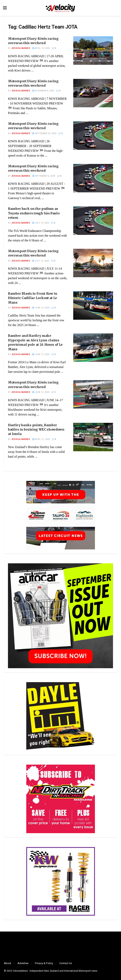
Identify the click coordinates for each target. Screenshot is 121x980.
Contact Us (66, 963)
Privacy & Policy (44, 963)
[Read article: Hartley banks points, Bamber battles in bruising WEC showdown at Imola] (93, 437)
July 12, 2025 (41, 261)
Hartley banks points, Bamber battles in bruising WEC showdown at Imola (36, 429)
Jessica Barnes (21, 48)
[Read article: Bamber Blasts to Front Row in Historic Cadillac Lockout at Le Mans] (93, 306)
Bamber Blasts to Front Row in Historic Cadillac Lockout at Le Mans (33, 298)
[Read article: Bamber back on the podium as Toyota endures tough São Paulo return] (93, 221)
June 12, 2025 (41, 354)
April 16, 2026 (41, 48)
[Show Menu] (5, 8)
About (8, 963)
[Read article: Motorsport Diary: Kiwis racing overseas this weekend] (93, 51)
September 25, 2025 (44, 133)
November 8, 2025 (43, 91)
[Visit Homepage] (60, 8)
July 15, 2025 (41, 223)
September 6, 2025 (44, 176)
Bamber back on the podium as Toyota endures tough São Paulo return (34, 213)
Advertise (23, 963)
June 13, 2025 (41, 308)
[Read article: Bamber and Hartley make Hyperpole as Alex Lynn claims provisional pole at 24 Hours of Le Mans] (93, 348)
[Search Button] (116, 8)
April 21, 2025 (41, 439)
